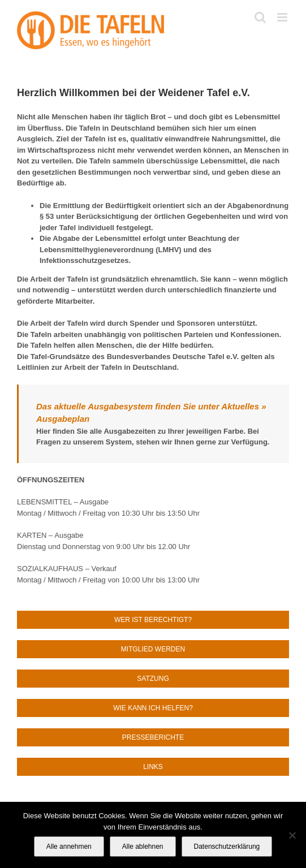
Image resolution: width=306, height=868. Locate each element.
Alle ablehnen (143, 847)
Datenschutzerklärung (227, 847)
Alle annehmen (69, 847)
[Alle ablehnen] (292, 835)
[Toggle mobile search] (260, 17)
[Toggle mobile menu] (283, 17)
